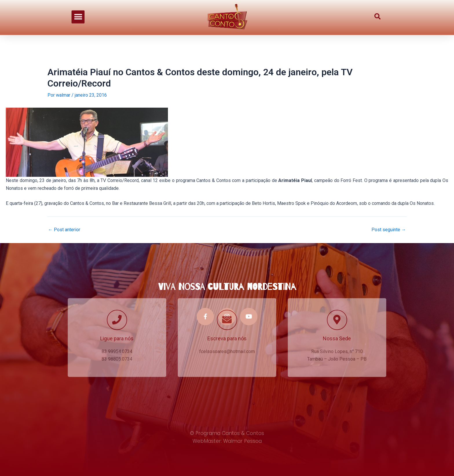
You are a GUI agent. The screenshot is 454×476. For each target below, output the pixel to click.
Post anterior (64, 230)
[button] (78, 12)
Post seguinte (389, 230)
